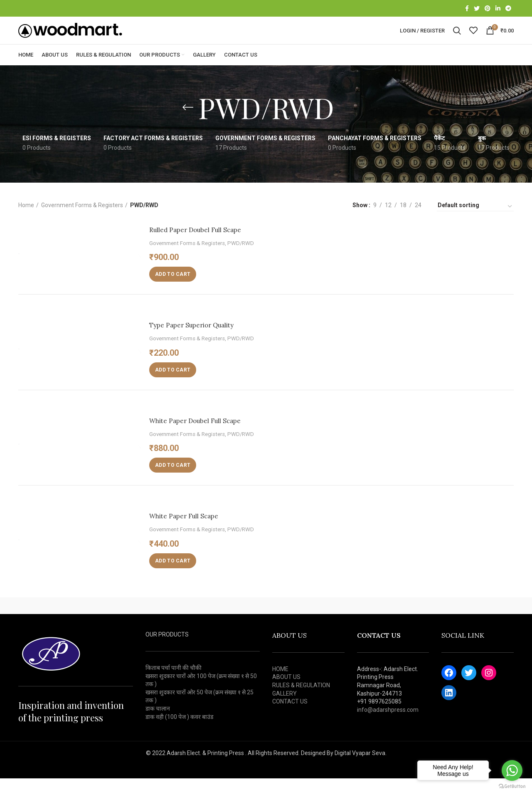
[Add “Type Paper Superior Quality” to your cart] (173, 386)
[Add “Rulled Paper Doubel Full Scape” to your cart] (173, 291)
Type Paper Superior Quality (201, 341)
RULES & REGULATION (301, 702)
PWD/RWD (241, 260)
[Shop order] (475, 223)
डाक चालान (158, 725)
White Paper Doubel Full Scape (205, 437)
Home (26, 222)
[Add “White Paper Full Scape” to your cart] (173, 577)
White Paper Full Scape (191, 532)
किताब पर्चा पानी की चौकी (174, 684)
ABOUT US (286, 694)
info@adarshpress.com (388, 726)
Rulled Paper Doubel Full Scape (206, 246)
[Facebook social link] (467, 9)
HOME (280, 686)
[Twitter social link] (477, 9)
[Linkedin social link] (498, 9)
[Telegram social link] (508, 9)
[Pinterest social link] (488, 9)
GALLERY (284, 710)
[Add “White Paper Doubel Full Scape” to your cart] (173, 482)
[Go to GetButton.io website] (512, 786)
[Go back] (188, 124)
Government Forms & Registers (82, 222)
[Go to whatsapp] (512, 770)
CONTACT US (290, 718)
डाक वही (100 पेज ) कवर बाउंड (179, 733)
